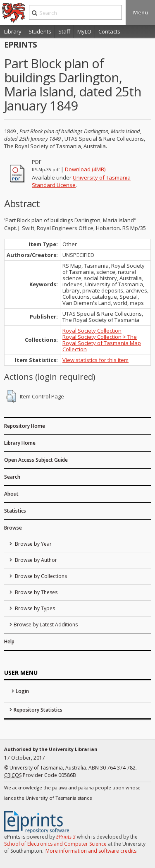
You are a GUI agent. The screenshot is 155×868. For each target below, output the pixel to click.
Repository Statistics (38, 710)
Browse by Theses (36, 592)
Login (22, 691)
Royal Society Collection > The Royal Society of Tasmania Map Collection (102, 343)
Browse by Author (35, 560)
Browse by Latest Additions (46, 625)
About (11, 494)
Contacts (109, 31)
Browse (13, 528)
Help (9, 641)
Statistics (15, 511)
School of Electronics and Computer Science (55, 844)
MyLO (84, 31)
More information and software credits (91, 851)
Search (12, 477)
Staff (64, 31)
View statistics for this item (95, 360)
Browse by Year (33, 544)
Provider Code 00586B (40, 775)
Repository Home (25, 426)
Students (40, 31)
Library (13, 31)
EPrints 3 (66, 837)
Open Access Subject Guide (36, 460)
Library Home (20, 443)
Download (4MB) (85, 169)
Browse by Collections (40, 576)
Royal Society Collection (92, 331)
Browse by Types (34, 608)
